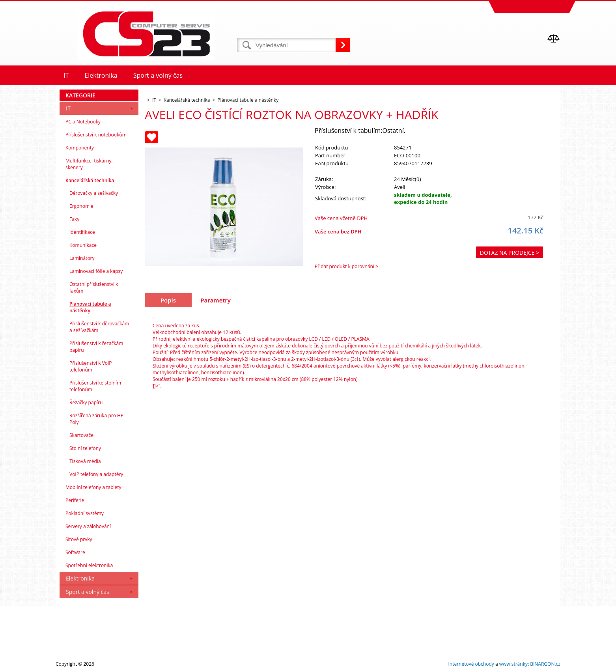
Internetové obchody (471, 664)
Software (75, 552)
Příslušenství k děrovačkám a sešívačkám (99, 327)
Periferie (75, 500)
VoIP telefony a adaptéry (96, 474)
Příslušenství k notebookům (96, 135)
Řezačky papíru (86, 402)
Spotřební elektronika (89, 565)
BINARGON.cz (545, 664)
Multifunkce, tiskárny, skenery (89, 164)
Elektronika (80, 578)
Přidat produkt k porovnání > (346, 266)
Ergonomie (81, 206)
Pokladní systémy (85, 513)
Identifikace (82, 232)
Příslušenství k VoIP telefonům (91, 366)
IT (68, 108)
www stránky (513, 664)
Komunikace (83, 245)
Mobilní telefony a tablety (93, 487)
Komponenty (80, 148)
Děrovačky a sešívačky (94, 193)
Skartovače (81, 435)
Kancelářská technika (90, 180)
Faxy (74, 219)
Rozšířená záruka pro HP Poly (96, 419)
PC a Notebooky (83, 122)
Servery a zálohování (88, 526)
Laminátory (82, 258)
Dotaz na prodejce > (510, 253)
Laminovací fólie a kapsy (96, 271)
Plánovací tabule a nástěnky (90, 307)
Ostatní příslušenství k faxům (94, 287)
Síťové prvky (79, 539)
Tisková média (85, 461)
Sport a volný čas (88, 592)
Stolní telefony (85, 448)
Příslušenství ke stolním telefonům (95, 386)
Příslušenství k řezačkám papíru (96, 347)
